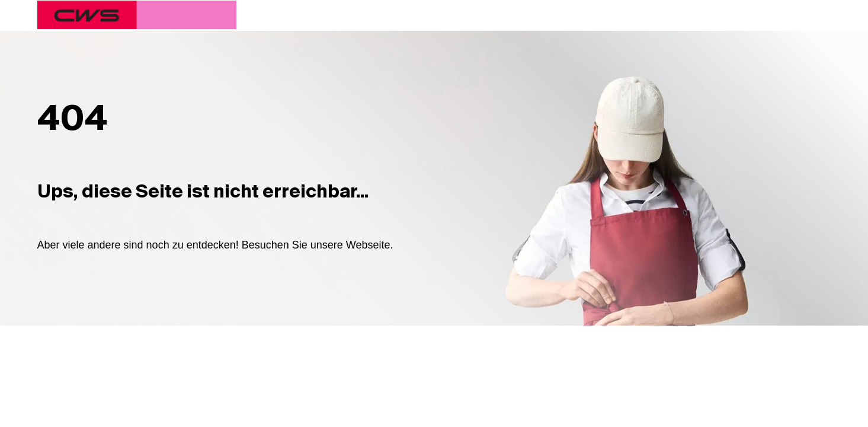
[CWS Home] (137, 15)
